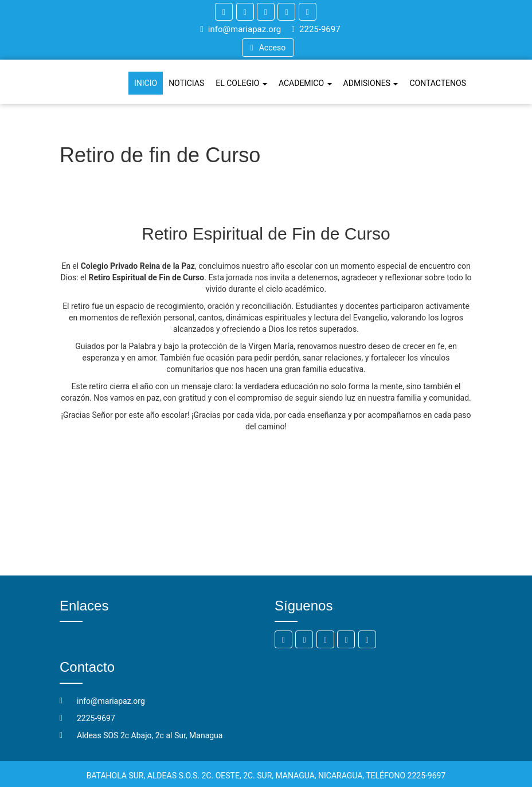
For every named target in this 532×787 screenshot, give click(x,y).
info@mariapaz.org (240, 29)
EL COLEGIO (241, 83)
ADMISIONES (371, 83)
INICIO (146, 83)
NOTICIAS (186, 83)
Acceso (268, 48)
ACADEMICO (305, 83)
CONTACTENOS (438, 83)
